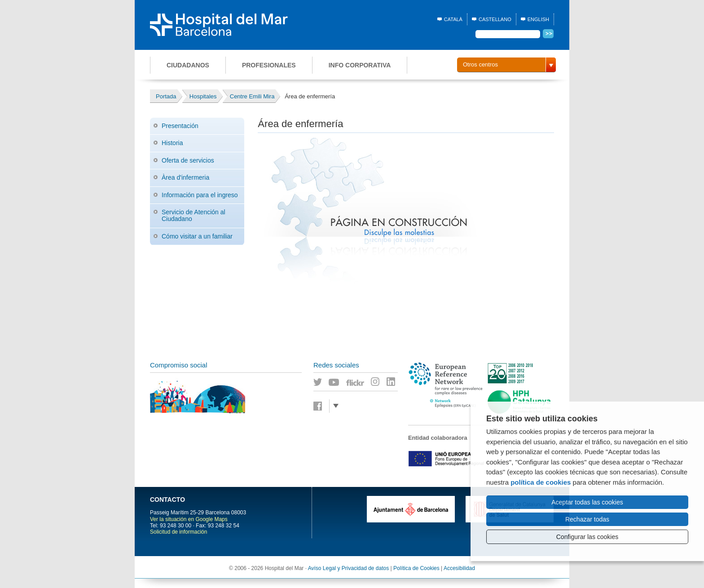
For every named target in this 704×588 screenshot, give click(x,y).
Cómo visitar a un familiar (197, 236)
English (538, 19)
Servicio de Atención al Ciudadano (194, 215)
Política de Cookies (416, 568)
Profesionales (269, 65)
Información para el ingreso (200, 195)
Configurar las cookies (587, 537)
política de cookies (541, 482)
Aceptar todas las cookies (587, 502)
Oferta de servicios (188, 160)
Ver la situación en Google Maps (189, 519)
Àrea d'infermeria (185, 177)
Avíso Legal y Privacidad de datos (349, 568)
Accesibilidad (459, 568)
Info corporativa (360, 65)
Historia (172, 143)
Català (453, 19)
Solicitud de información (178, 532)
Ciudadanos (188, 65)
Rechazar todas (587, 519)
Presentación (180, 126)
